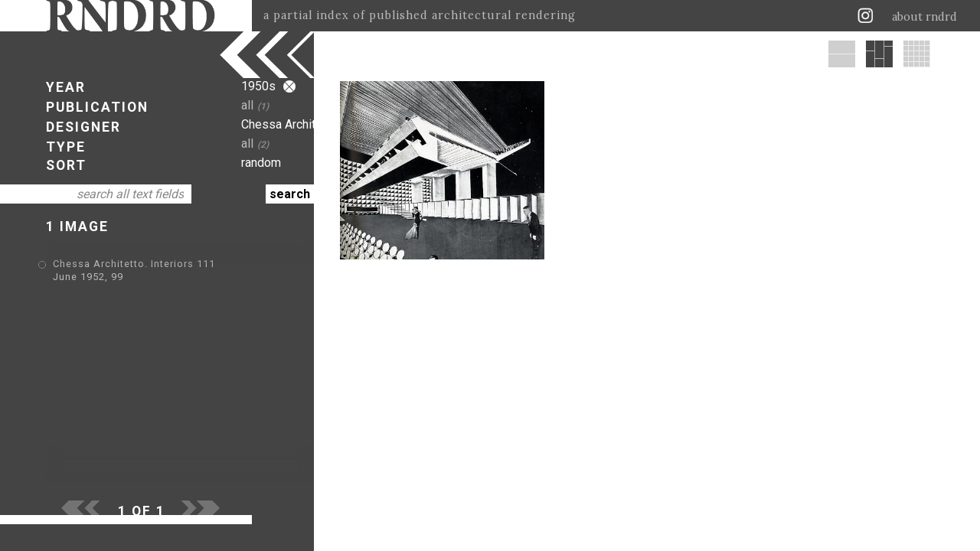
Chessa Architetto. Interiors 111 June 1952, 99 (171, 265)
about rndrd (924, 17)
